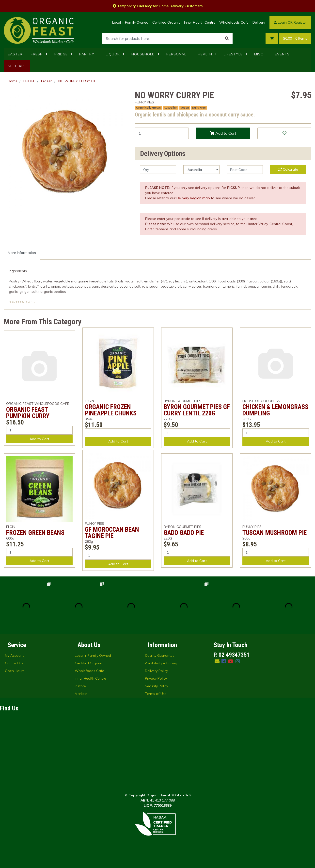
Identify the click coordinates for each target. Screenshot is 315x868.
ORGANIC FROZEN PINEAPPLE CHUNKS (111, 410)
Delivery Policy (156, 671)
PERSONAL (176, 54)
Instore (80, 686)
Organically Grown (148, 108)
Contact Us (14, 663)
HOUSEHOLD (143, 54)
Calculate (288, 169)
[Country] (201, 170)
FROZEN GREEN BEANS (35, 533)
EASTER (15, 54)
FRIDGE (61, 54)
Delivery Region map (193, 198)
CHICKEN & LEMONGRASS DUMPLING (275, 410)
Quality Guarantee (160, 655)
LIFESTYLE (233, 54)
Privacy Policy (156, 678)
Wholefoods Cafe (234, 22)
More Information (22, 253)
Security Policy (157, 686)
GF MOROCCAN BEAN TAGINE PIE (112, 533)
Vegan (185, 108)
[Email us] (217, 661)
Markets (81, 694)
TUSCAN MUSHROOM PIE (275, 533)
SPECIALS (17, 66)
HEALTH (205, 54)
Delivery (259, 22)
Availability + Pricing (161, 663)
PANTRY (87, 54)
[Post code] (245, 170)
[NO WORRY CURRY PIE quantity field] (162, 133)
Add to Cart (223, 133)
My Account (14, 655)
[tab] (22, 253)
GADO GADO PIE (184, 533)
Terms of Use (156, 694)
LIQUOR (113, 54)
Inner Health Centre (200, 22)
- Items (295, 39)
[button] (284, 133)
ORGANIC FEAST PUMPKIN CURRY (28, 413)
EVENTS (282, 54)
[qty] (158, 170)
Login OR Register (290, 22)
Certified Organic (166, 22)
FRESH (37, 54)
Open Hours (15, 671)
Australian (171, 108)
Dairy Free (199, 108)
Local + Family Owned (130, 22)
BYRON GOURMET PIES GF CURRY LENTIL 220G (197, 410)
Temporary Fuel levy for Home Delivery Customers (158, 6)
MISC (259, 54)
